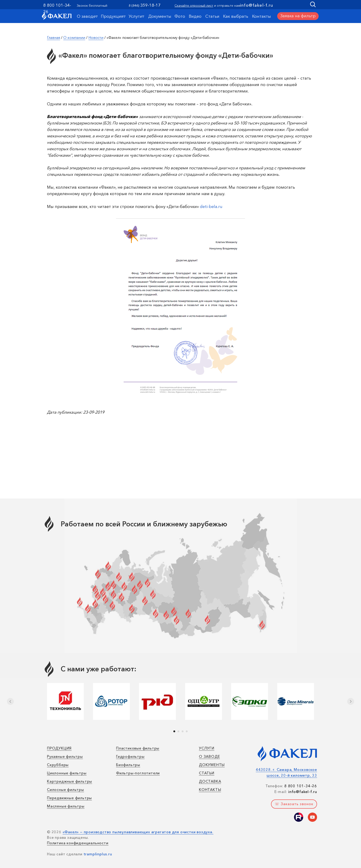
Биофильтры (128, 765)
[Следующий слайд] (351, 701)
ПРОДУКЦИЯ (59, 748)
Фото (180, 16)
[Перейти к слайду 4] (187, 731)
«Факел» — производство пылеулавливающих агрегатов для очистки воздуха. (138, 832)
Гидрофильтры (130, 756)
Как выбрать (236, 16)
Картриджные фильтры (70, 781)
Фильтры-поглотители (138, 773)
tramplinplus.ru (98, 854)
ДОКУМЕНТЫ (212, 765)
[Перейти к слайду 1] (174, 731)
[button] (298, 16)
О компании (74, 37)
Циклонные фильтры (67, 773)
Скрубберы (58, 765)
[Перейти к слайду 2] (178, 731)
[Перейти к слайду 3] (183, 731)
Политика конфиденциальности (78, 843)
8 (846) (134, 6)
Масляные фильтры (66, 806)
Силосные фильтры (66, 790)
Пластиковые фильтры (138, 748)
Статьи (212, 16)
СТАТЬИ (207, 773)
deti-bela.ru (211, 207)
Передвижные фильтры (69, 798)
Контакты (262, 16)
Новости (96, 37)
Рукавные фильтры (65, 756)
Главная (54, 37)
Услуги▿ (136, 16)
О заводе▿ (87, 16)
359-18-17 (150, 5)
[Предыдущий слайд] (10, 701)
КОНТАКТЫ (210, 790)
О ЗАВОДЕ (209, 756)
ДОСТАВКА (210, 781)
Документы (160, 16)
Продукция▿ (113, 16)
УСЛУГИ (207, 748)
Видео (195, 16)
